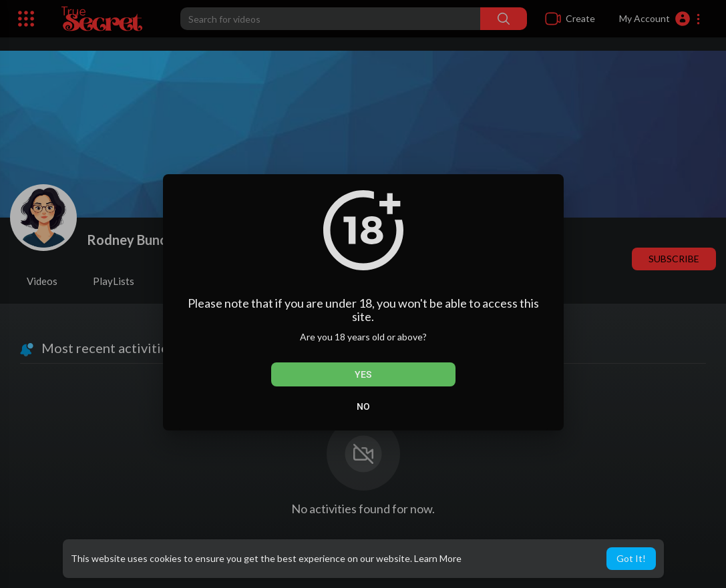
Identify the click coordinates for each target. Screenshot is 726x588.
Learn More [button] (438, 558)
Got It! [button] (631, 558)
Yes (363, 374)
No (363, 406)
